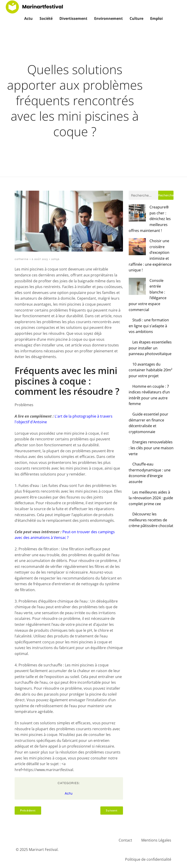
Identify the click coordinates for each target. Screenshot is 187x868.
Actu (28, 18)
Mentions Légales (156, 839)
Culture (136, 18)
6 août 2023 (40, 258)
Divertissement (73, 18)
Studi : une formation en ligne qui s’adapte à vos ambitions (149, 284)
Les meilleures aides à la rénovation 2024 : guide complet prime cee (151, 456)
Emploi (156, 18)
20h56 (55, 258)
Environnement (108, 18)
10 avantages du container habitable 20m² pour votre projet (151, 328)
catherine (21, 258)
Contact (125, 839)
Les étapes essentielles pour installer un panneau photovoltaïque (150, 306)
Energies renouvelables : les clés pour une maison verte (151, 406)
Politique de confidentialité (148, 858)
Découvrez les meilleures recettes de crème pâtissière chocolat (151, 478)
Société (46, 18)
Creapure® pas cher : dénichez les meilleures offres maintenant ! (149, 212)
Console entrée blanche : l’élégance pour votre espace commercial (151, 262)
